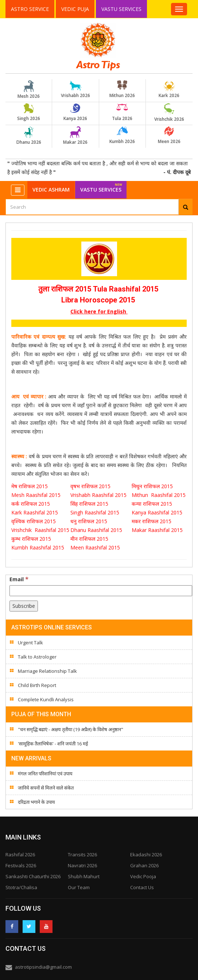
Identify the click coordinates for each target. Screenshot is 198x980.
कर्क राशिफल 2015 (31, 504)
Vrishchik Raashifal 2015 (40, 530)
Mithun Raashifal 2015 (159, 495)
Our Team (79, 887)
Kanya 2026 (75, 112)
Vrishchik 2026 (169, 113)
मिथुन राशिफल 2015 (153, 486)
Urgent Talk (30, 643)
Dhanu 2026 (29, 136)
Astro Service (30, 9)
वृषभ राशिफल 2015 (91, 486)
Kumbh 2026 (122, 135)
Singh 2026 (29, 112)
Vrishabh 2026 (75, 89)
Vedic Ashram (51, 190)
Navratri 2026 (82, 865)
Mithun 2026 (122, 89)
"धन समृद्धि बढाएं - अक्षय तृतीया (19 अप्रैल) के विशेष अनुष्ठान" (71, 729)
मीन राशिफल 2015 (89, 539)
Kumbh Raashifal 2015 (38, 547)
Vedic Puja (75, 9)
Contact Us (142, 887)
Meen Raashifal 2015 (95, 547)
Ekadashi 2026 (146, 854)
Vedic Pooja (143, 876)
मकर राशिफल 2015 (152, 521)
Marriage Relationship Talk (47, 671)
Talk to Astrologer (37, 657)
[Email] (101, 591)
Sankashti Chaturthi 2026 (33, 876)
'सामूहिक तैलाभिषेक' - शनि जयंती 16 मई (53, 744)
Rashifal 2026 (20, 854)
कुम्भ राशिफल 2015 (31, 539)
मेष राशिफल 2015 (30, 486)
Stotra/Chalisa (21, 887)
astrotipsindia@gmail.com (43, 967)
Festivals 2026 (21, 865)
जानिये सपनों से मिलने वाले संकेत (46, 788)
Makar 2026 (75, 136)
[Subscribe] (24, 606)
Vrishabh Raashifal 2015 (98, 495)
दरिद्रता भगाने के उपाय (36, 802)
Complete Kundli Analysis (46, 699)
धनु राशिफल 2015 (90, 521)
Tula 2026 (122, 112)
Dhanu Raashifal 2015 (98, 530)
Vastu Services (122, 9)
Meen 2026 (169, 135)
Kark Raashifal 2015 (35, 512)
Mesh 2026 (29, 90)
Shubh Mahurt (84, 876)
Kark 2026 (169, 89)
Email (19, 579)
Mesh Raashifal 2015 (36, 495)
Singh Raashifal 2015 (96, 512)
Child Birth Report (37, 685)
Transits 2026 (82, 854)
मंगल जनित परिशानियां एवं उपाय (45, 773)
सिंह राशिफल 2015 (89, 504)
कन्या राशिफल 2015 (153, 504)
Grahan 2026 (144, 865)
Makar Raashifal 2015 (159, 530)
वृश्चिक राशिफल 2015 (34, 521)
